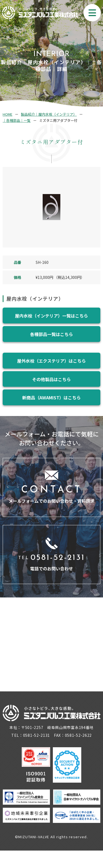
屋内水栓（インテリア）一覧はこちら (51, 316)
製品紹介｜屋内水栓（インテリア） (49, 114)
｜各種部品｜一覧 (17, 120)
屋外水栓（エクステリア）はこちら (51, 361)
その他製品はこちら (51, 379)
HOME (8, 114)
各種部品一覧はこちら (51, 334)
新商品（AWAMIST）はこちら (51, 397)
